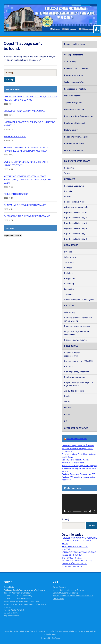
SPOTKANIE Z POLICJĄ (15, 136)
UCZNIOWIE (70, 179)
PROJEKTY (69, 306)
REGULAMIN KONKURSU (16, 194)
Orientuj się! (70, 312)
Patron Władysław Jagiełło (76, 137)
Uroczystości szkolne (74, 109)
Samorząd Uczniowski (74, 186)
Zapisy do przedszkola (74, 391)
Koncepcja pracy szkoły (75, 89)
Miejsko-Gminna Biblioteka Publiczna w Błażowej (73, 596)
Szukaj (65, 519)
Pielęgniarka (70, 278)
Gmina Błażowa (59, 587)
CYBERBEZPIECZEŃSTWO (76, 428)
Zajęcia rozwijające (73, 103)
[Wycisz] (90, 511)
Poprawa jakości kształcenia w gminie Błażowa (78, 319)
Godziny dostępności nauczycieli (79, 300)
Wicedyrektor (70, 257)
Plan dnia (68, 366)
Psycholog (69, 284)
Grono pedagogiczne (74, 55)
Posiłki (67, 396)
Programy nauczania (74, 75)
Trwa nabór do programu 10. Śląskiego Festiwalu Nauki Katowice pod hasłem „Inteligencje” (78, 448)
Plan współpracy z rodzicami (77, 372)
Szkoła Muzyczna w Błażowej (65, 593)
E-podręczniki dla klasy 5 (75, 223)
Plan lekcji (69, 191)
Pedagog (68, 268)
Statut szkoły (70, 61)
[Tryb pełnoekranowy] (94, 511)
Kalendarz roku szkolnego (76, 68)
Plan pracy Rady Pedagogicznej (79, 116)
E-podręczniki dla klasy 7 (75, 234)
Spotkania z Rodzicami (75, 123)
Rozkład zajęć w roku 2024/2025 (79, 361)
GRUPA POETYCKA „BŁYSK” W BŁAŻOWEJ (24, 111)
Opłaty (67, 401)
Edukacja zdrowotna (73, 150)
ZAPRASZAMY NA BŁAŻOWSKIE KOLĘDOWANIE (27, 216)
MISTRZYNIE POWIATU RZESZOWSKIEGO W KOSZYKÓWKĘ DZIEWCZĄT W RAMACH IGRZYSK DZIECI (28, 180)
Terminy (68, 173)
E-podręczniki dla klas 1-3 (76, 212)
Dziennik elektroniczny (75, 44)
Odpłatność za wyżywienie (76, 207)
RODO (67, 414)
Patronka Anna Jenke (74, 144)
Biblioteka (69, 273)
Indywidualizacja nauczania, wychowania (77, 333)
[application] (79, 504)
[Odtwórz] (65, 511)
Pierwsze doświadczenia (75, 340)
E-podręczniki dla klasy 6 (75, 228)
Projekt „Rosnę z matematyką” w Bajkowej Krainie (79, 384)
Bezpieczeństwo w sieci (75, 202)
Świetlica (68, 294)
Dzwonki (68, 196)
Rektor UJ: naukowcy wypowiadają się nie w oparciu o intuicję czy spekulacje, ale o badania (79, 468)
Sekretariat (69, 262)
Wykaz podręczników (74, 82)
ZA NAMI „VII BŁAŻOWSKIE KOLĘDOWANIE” (25, 205)
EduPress (56, 638)
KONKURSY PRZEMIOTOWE (77, 161)
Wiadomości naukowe (77, 439)
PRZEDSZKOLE (71, 346)
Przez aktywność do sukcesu (77, 326)
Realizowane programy (74, 377)
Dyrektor (68, 252)
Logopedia (69, 289)
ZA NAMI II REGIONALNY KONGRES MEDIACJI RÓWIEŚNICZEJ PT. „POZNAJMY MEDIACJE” (77, 563)
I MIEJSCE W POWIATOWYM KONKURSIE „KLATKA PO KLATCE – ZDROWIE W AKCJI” (79, 541)
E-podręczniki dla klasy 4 (75, 218)
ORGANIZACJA (71, 245)
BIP (66, 421)
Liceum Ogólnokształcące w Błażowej (69, 590)
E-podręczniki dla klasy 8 (75, 239)
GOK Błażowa (59, 599)
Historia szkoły (71, 130)
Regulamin (69, 168)
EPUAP (67, 407)
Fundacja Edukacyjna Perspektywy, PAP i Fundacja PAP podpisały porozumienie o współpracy (79, 477)
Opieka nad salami (73, 96)
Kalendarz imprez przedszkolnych (72, 354)
